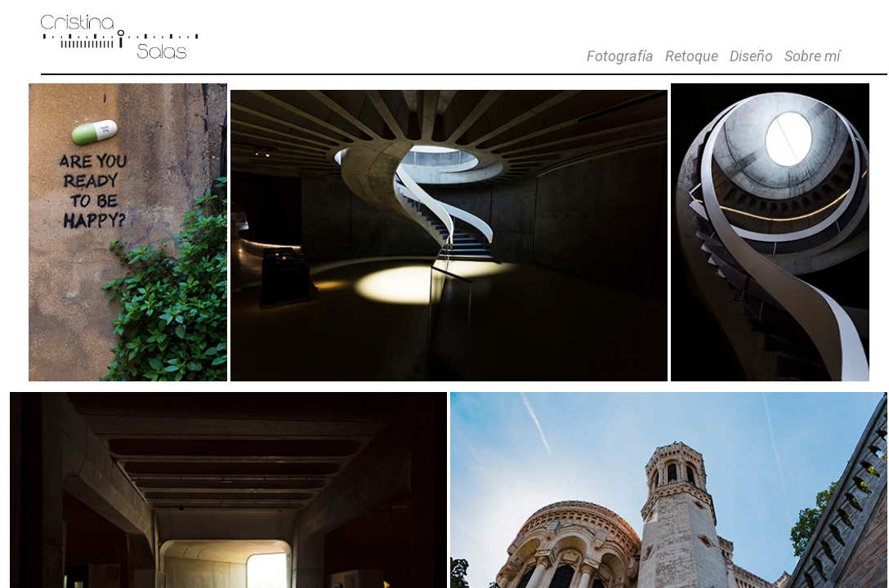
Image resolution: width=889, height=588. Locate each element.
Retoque (692, 56)
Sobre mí (812, 56)
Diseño (751, 56)
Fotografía (620, 56)
